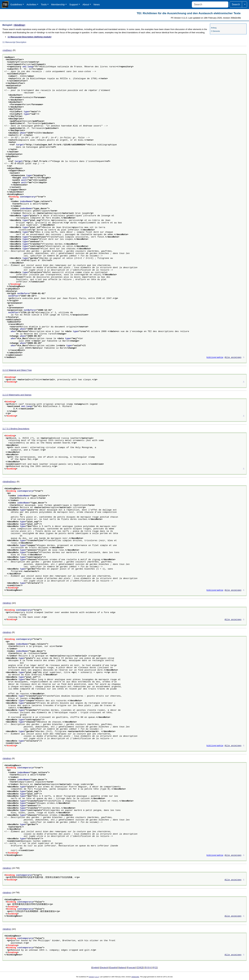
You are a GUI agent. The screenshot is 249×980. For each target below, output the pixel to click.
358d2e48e (135, 977)
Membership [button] (58, 4)
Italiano (122, 968)
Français (131, 968)
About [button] (86, 4)
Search (236, 4)
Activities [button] (31, 4)
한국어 (148, 968)
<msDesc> (7, 50)
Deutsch (104, 968)
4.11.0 (97, 977)
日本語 (140, 968)
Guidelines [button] (16, 4)
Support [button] (74, 4)
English (95, 968)
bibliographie (215, 357)
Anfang (214, 28)
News (97, 4)
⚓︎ (244, 357)
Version (92, 977)
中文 (155, 968)
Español (113, 968)
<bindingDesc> (9, 482)
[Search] (210, 5)
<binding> (19, 25)
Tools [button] (44, 4)
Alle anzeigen (233, 357)
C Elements (215, 31)
